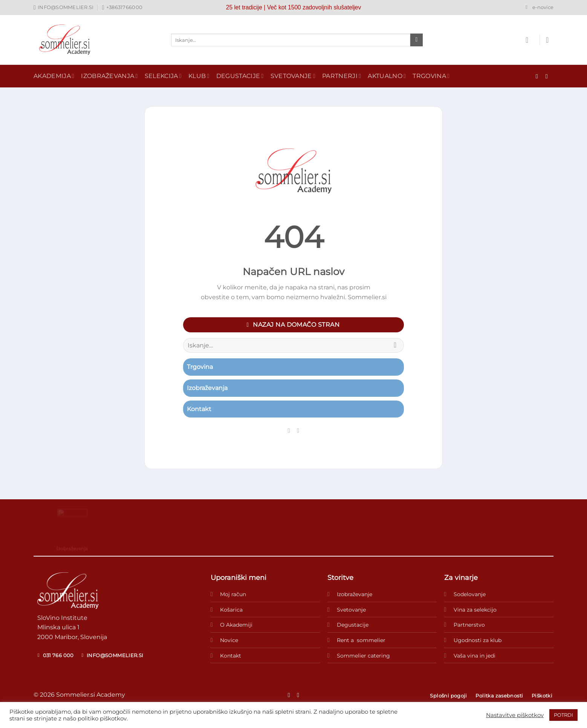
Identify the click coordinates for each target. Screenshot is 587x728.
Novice (229, 640)
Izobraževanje (355, 594)
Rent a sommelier (361, 640)
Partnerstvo (469, 625)
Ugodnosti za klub (478, 640)
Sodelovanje (470, 594)
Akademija (54, 76)
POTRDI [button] (563, 715)
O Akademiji (236, 625)
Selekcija (163, 76)
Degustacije (240, 76)
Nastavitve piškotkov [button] (515, 715)
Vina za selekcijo (475, 610)
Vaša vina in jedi (475, 656)
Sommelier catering (363, 656)
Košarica (231, 610)
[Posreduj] (417, 40)
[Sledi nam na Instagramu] (549, 76)
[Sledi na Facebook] (539, 76)
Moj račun (233, 594)
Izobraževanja (109, 76)
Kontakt (231, 656)
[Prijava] (529, 40)
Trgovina (431, 76)
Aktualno (387, 76)
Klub (199, 76)
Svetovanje (293, 76)
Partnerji (342, 76)
